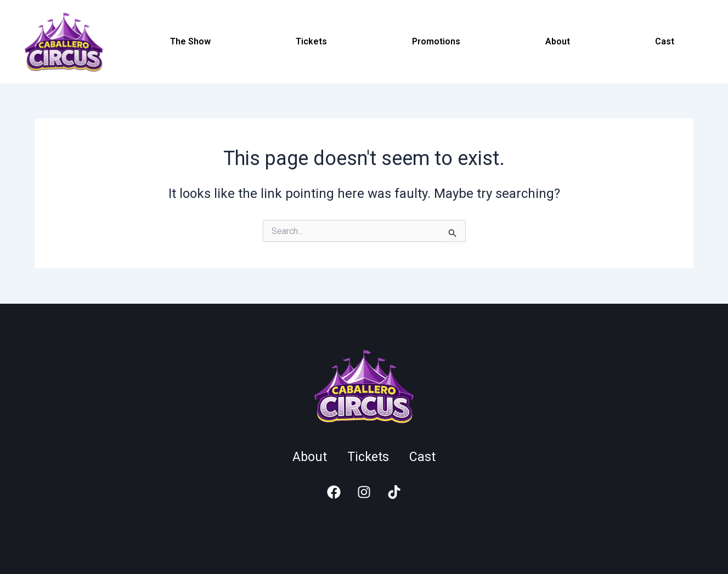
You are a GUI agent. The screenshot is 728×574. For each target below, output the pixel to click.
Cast (665, 41)
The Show (190, 41)
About (558, 41)
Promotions (436, 41)
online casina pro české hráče (108, 524)
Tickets (311, 41)
